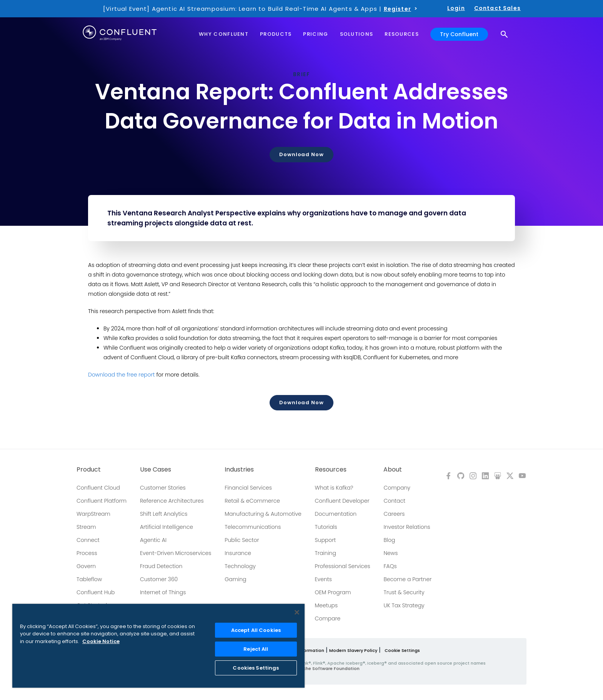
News (391, 553)
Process (87, 553)
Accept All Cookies (256, 630)
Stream (86, 527)
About (393, 470)
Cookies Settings (256, 668)
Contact (394, 501)
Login (456, 8)
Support (326, 540)
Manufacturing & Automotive (263, 514)
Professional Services (343, 566)
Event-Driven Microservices (176, 553)
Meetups (326, 605)
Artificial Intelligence (167, 527)
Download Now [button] (301, 154)
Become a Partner (407, 579)
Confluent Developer (342, 501)
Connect (88, 540)
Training (326, 553)
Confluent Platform (102, 501)
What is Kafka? (334, 488)
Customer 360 (159, 579)
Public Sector (242, 540)
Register (397, 9)
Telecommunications (253, 527)
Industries (239, 470)
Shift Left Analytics (164, 514)
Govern (86, 566)
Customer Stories (163, 488)
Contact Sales (497, 8)
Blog (389, 540)
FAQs (390, 566)
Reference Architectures (172, 501)
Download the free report (122, 375)
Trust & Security (404, 592)
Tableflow (89, 579)
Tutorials (326, 527)
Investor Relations (407, 527)
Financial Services (248, 488)
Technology (240, 566)
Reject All (256, 649)
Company (397, 488)
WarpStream (93, 514)
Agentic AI (153, 540)
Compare (328, 618)
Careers (394, 514)
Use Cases (156, 470)
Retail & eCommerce (252, 501)
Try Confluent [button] (459, 34)
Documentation (336, 514)
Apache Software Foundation (327, 668)
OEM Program (333, 592)
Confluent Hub (96, 592)
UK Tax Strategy (404, 605)
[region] (158, 646)
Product (89, 470)
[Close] (297, 612)
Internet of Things (163, 592)
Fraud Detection (161, 566)
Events (323, 579)
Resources (331, 470)
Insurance (238, 553)
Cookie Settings (402, 650)
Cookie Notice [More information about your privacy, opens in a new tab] (101, 641)
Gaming (235, 579)
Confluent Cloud (98, 488)
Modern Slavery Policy (353, 650)
